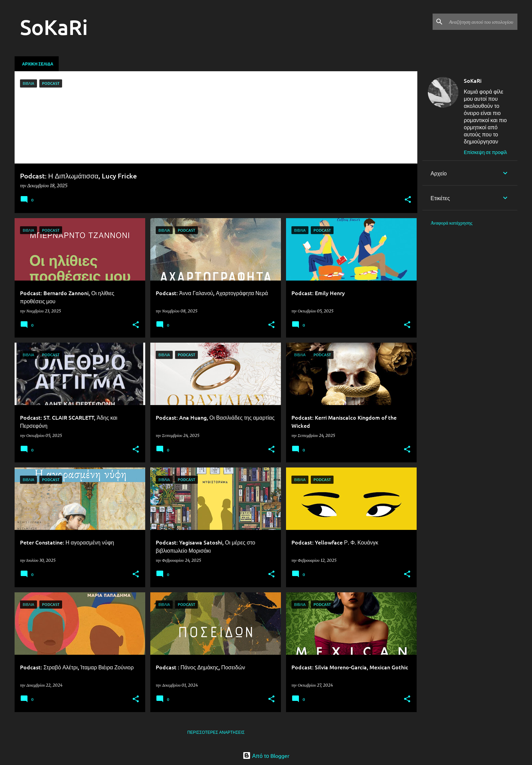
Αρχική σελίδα (38, 64)
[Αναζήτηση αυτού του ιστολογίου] (482, 22)
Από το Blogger (266, 756)
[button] (408, 200)
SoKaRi (473, 80)
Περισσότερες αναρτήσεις (216, 732)
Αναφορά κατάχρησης (451, 223)
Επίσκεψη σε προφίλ (485, 152)
